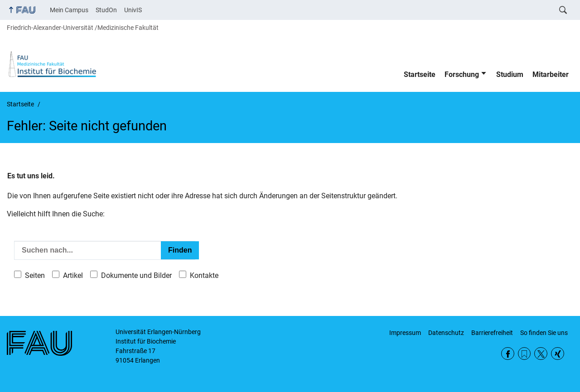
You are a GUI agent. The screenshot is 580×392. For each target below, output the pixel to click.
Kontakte (204, 275)
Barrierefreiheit (492, 333)
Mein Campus (69, 10)
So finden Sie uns (544, 333)
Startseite (420, 74)
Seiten (35, 275)
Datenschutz (446, 333)
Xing (558, 354)
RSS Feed (524, 354)
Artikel (73, 275)
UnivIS (133, 10)
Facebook (508, 354)
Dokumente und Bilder (136, 275)
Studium (510, 74)
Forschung (462, 74)
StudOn (106, 10)
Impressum (405, 333)
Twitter (541, 354)
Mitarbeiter (551, 74)
